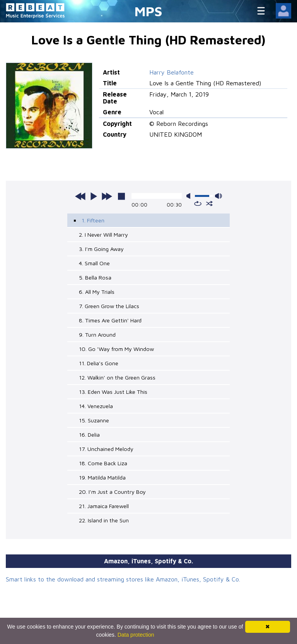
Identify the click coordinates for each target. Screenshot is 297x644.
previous (80, 196)
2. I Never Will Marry (103, 235)
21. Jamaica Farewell (104, 506)
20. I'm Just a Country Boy (112, 492)
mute (190, 196)
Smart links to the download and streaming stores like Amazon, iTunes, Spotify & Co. (123, 579)
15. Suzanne (94, 420)
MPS (148, 11)
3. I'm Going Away (101, 249)
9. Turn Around (97, 335)
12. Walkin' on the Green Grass (117, 377)
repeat (198, 203)
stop (121, 196)
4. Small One (94, 263)
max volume (218, 196)
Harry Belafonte (172, 72)
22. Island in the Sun (104, 520)
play (94, 196)
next (107, 196)
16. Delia (89, 435)
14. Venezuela (96, 406)
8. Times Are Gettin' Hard (110, 320)
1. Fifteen (93, 220)
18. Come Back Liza (103, 463)
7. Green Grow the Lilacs (109, 306)
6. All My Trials (97, 292)
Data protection (136, 635)
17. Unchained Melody (106, 449)
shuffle (209, 203)
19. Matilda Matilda (102, 477)
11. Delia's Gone (99, 363)
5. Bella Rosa (95, 277)
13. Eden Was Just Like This (113, 392)
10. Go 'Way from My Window (116, 349)
